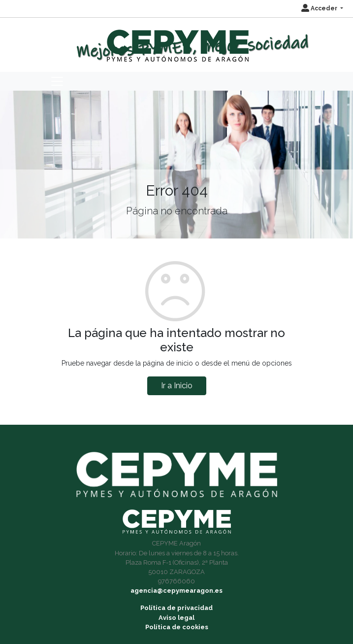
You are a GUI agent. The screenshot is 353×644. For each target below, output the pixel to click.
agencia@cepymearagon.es (176, 591)
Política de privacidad (176, 608)
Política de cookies (177, 627)
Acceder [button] (320, 8)
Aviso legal (176, 618)
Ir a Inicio (177, 386)
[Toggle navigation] (57, 81)
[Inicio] (176, 41)
